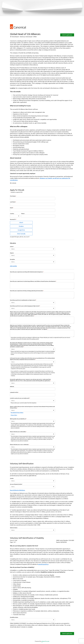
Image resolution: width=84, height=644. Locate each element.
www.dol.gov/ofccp (43, 564)
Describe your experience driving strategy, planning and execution (27, 291)
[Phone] (38, 216)
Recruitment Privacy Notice (17, 413)
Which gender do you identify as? (18, 419)
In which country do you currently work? (20, 398)
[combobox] (11, 216)
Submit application (67, 634)
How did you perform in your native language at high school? (25, 306)
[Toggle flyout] (19, 216)
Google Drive (21, 230)
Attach (21, 223)
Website (12, 387)
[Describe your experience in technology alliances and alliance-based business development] (42, 286)
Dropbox (21, 226)
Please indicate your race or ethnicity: (20, 445)
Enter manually (21, 234)
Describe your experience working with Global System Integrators (27, 272)
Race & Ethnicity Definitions (18, 490)
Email (12, 208)
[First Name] (33, 199)
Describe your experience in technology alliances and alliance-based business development (33, 281)
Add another (13, 266)
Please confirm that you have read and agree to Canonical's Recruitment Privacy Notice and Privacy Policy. (32, 407)
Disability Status (14, 617)
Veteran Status (14, 528)
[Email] (33, 210)
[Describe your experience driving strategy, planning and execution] (42, 295)
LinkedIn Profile (14, 392)
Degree (12, 253)
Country (12, 214)
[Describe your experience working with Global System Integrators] (42, 276)
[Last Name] (33, 204)
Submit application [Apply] (67, 35)
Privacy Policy (14, 415)
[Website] (33, 389)
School (12, 247)
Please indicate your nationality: (18, 432)
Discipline (12, 259)
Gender (12, 478)
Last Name (13, 202)
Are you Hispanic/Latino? (16, 484)
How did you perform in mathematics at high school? (23, 300)
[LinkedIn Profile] (33, 395)
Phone (23, 214)
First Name (13, 196)
